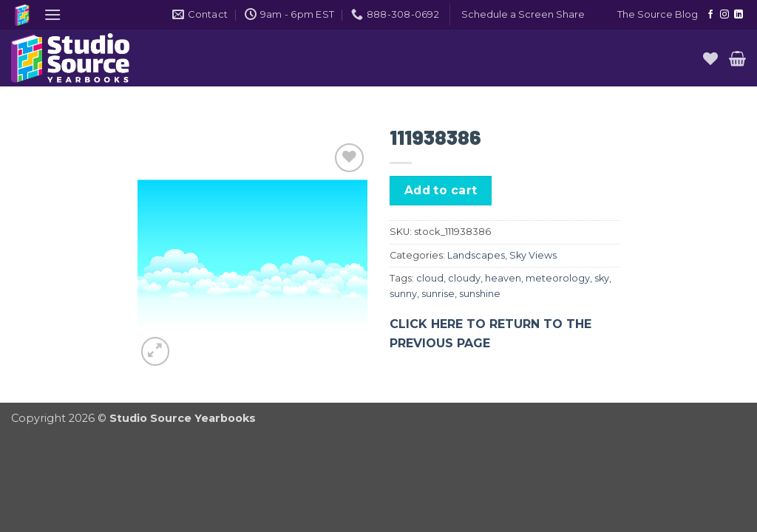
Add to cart (441, 190)
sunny (403, 294)
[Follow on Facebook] (710, 15)
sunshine (480, 294)
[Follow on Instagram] (724, 15)
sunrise (438, 294)
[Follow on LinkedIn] (739, 15)
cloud (430, 278)
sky (602, 278)
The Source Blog (658, 14)
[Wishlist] (710, 58)
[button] (52, 14)
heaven (503, 278)
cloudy (464, 278)
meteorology (558, 278)
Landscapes (476, 255)
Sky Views (533, 255)
